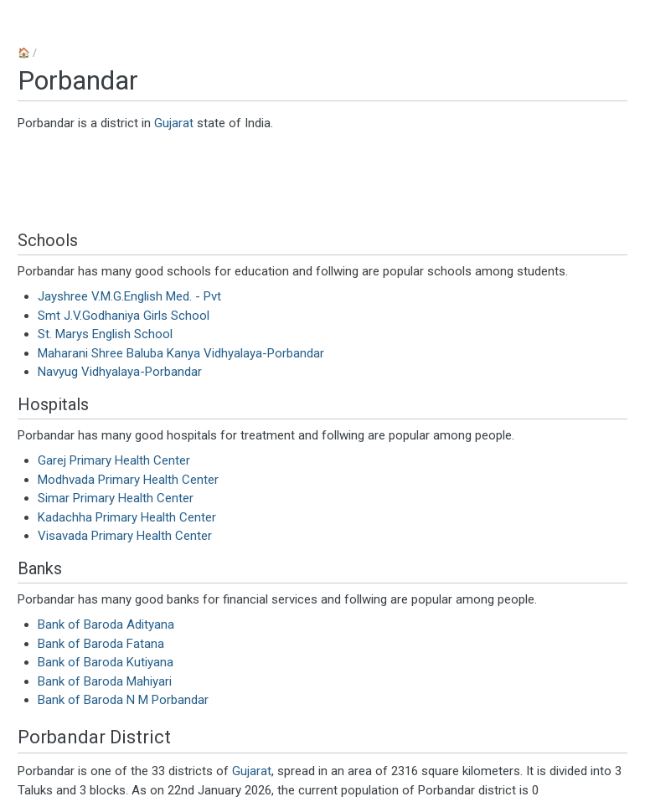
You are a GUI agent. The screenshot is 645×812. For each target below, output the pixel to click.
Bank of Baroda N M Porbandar (123, 700)
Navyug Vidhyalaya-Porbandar (120, 372)
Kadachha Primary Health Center (127, 517)
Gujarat (174, 123)
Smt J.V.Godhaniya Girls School (124, 316)
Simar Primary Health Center (116, 498)
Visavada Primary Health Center (125, 536)
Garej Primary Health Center (114, 460)
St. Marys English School (105, 334)
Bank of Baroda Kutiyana (106, 662)
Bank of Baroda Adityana (106, 624)
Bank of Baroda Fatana (101, 644)
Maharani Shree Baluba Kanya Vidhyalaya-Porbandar (181, 353)
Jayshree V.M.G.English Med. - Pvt (129, 296)
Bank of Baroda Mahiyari (105, 681)
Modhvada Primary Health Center (128, 480)
